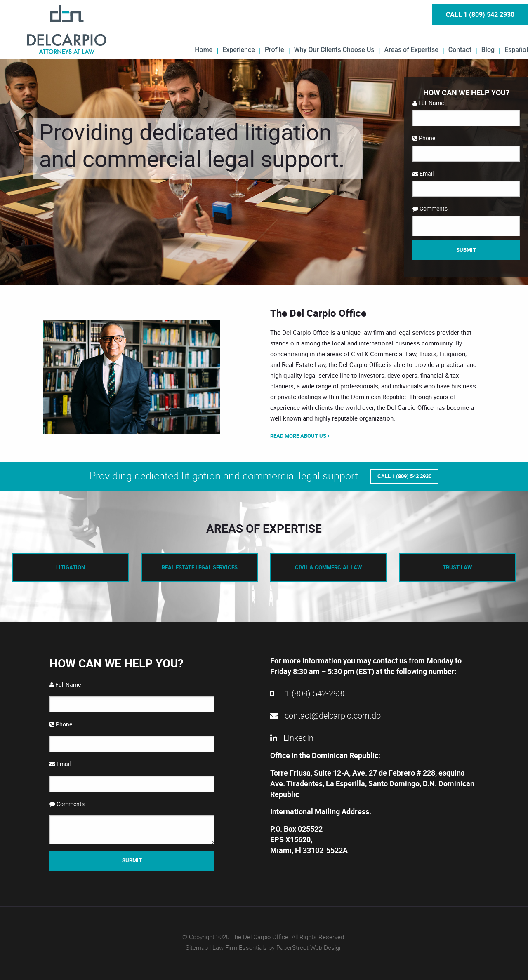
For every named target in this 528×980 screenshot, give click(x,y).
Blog (488, 49)
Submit (466, 250)
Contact (460, 49)
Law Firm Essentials (240, 947)
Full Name (428, 103)
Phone (424, 138)
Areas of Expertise (411, 49)
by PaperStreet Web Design (305, 947)
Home (204, 49)
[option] (132, 377)
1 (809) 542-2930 (309, 693)
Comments (430, 208)
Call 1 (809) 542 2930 (480, 14)
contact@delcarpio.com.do (325, 716)
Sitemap (197, 947)
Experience (239, 49)
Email (423, 173)
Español (516, 49)
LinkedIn (292, 738)
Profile (275, 49)
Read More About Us (300, 436)
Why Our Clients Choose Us (334, 49)
